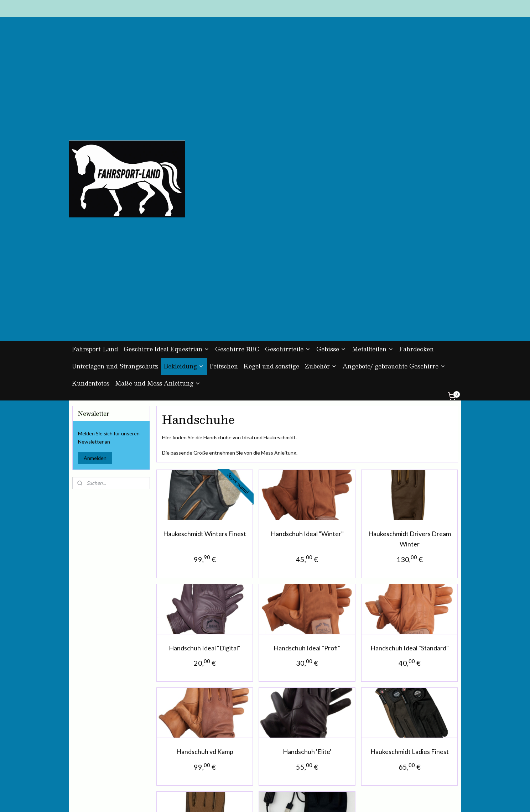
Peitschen (224, 185)
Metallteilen (373, 168)
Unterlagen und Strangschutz (115, 185)
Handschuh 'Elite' (307, 570)
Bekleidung (184, 185)
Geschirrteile (288, 168)
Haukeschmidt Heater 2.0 (307, 674)
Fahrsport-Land (95, 168)
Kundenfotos (91, 202)
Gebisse (331, 168)
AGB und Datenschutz (176, 730)
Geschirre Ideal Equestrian (167, 168)
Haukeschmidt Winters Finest (205, 352)
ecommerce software (279, 799)
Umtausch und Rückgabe (178, 746)
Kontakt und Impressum (178, 754)
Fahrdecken (417, 168)
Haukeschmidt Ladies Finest (409, 570)
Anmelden (95, 277)
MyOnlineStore (338, 799)
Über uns (161, 762)
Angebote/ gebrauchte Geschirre (394, 185)
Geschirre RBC (237, 168)
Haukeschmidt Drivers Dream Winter (409, 358)
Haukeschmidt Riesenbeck (204, 674)
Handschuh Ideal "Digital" (205, 467)
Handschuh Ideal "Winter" (307, 352)
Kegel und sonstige (271, 185)
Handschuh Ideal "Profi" (307, 467)
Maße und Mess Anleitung (158, 202)
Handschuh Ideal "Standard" (409, 467)
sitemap (241, 799)
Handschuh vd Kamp (204, 570)
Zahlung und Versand (174, 738)
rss (254, 799)
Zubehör (321, 185)
